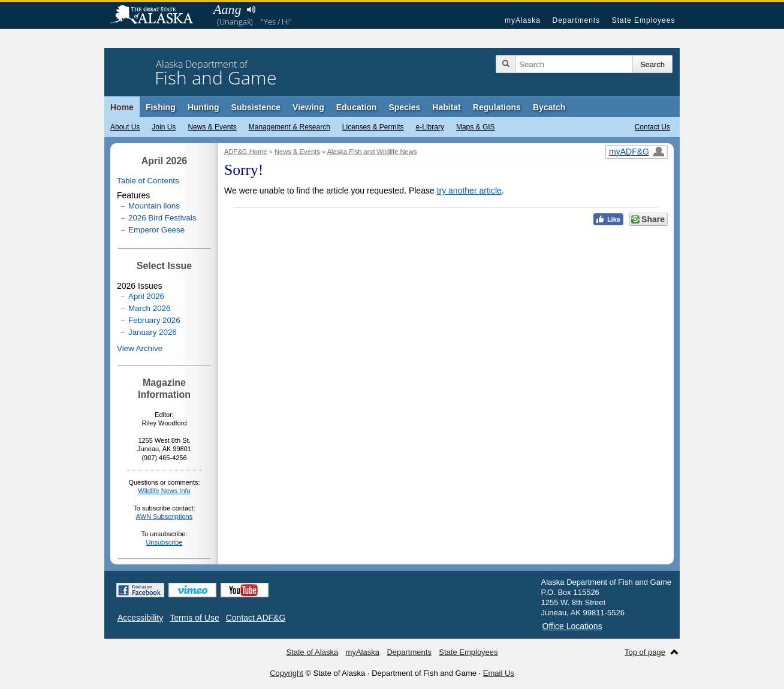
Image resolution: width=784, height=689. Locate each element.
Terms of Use (194, 618)
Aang (227, 9)
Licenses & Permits (373, 127)
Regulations (497, 107)
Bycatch (549, 107)
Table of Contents (148, 181)
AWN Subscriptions (164, 516)
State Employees (644, 20)
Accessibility (140, 618)
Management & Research (290, 127)
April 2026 (146, 296)
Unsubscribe (164, 542)
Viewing (308, 107)
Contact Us (652, 127)
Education (357, 107)
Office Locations (572, 626)
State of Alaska (158, 16)
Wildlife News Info (164, 491)
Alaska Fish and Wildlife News (372, 152)
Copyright (287, 673)
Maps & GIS (476, 127)
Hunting (203, 107)
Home (122, 107)
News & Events (212, 127)
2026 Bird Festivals (162, 218)
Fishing (161, 107)
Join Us (164, 127)
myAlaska (523, 20)
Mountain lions (154, 206)
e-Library (430, 127)
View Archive (140, 348)
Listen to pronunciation (251, 10)
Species (404, 107)
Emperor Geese (156, 230)
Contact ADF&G (256, 618)
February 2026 (154, 320)
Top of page (645, 652)
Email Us (499, 673)
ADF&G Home (246, 152)
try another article (469, 191)
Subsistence (256, 107)
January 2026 (153, 332)
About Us (125, 127)
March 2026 (149, 308)
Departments (576, 20)
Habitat (446, 107)
